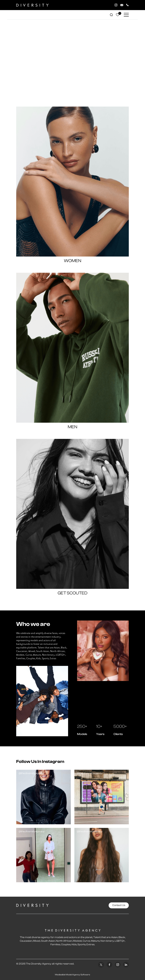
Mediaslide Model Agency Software (72, 975)
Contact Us (119, 905)
